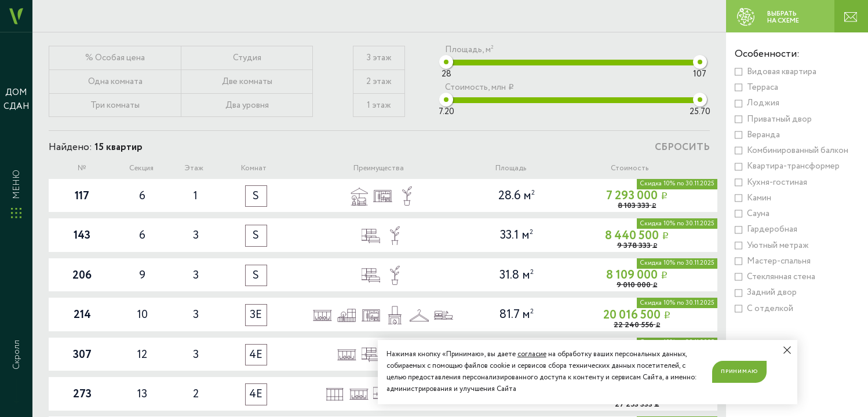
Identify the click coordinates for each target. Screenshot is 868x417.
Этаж (194, 168)
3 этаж (379, 58)
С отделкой (770, 309)
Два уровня (247, 105)
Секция (141, 168)
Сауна (758, 214)
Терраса (763, 87)
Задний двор (772, 292)
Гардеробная (772, 229)
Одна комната (115, 82)
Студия (247, 58)
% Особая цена (115, 58)
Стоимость (630, 168)
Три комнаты (115, 105)
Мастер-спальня (779, 261)
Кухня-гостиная (777, 182)
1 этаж (379, 105)
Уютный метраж (778, 246)
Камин (759, 198)
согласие (532, 354)
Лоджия (763, 103)
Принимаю (739, 371)
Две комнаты (247, 82)
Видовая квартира (782, 72)
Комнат (254, 168)
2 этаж (379, 82)
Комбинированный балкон (798, 151)
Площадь (510, 168)
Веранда (763, 135)
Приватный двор (779, 119)
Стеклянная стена (781, 277)
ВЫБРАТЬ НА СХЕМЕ (764, 17)
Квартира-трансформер (793, 166)
